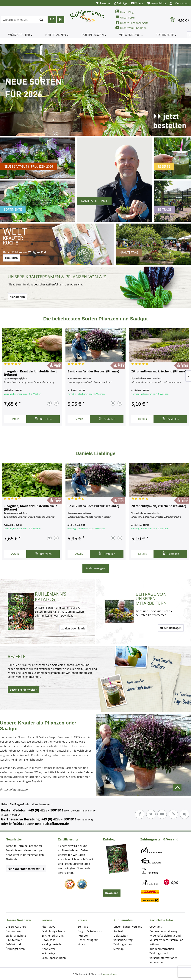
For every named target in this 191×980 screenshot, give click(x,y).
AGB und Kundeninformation (162, 947)
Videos (137, 3)
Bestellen (43, 419)
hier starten (17, 297)
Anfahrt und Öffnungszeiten (15, 947)
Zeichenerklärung (53, 936)
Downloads (48, 940)
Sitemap (119, 949)
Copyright (155, 927)
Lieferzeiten (121, 936)
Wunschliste (157, 3)
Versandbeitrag (123, 940)
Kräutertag (48, 953)
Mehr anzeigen (96, 568)
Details (15, 419)
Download (112, 893)
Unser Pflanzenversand (128, 927)
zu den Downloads (73, 628)
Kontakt (118, 931)
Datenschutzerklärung (163, 931)
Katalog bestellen (52, 944)
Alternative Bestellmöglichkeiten (55, 929)
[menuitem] (103, 3)
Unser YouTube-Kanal (131, 28)
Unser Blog (125, 12)
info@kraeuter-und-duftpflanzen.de (39, 824)
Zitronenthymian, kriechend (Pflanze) (159, 371)
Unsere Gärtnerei (16, 927)
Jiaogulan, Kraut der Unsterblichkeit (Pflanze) (30, 373)
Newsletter (48, 949)
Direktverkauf (14, 940)
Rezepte (103, 3)
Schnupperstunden (54, 958)
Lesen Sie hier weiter (23, 690)
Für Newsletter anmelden (26, 869)
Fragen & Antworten (90, 931)
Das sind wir (13, 931)
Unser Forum (126, 17)
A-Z (52, 19)
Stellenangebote (16, 936)
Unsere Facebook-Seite (132, 23)
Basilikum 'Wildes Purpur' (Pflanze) (93, 371)
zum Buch (11, 258)
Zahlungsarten (123, 944)
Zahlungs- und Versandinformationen (163, 956)
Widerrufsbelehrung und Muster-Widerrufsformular (166, 938)
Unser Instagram (88, 940)
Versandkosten (111, 974)
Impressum (156, 962)
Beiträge (120, 3)
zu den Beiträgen (171, 628)
